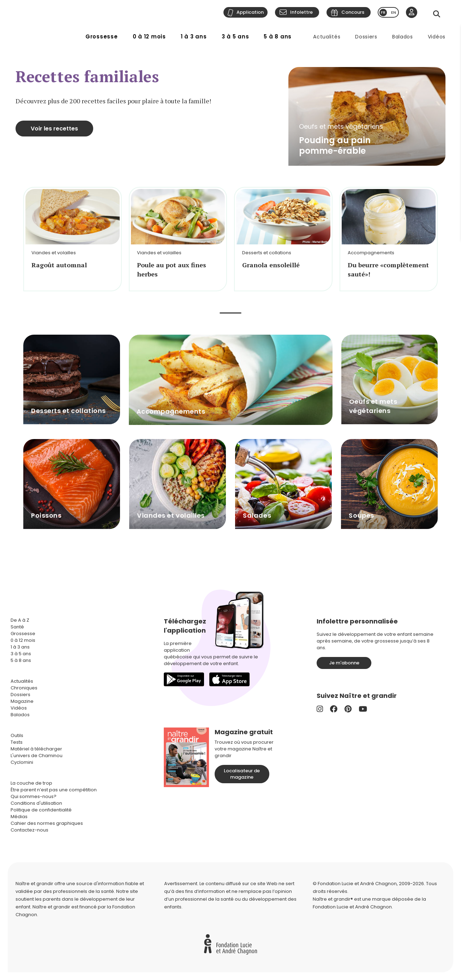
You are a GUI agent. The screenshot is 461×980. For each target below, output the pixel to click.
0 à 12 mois (149, 36)
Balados (403, 37)
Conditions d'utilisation (36, 803)
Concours (353, 12)
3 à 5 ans (235, 36)
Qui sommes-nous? (34, 796)
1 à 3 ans (194, 36)
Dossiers (366, 37)
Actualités (327, 37)
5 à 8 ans (278, 36)
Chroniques (24, 688)
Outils (17, 735)
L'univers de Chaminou (37, 756)
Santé (17, 627)
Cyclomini (22, 762)
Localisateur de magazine (242, 774)
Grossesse (102, 36)
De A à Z (20, 620)
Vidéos (437, 37)
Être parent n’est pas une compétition (54, 790)
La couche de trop (31, 783)
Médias (19, 817)
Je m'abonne (344, 663)
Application (250, 12)
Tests (17, 742)
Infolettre (301, 12)
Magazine (22, 701)
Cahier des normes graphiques (47, 823)
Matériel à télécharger (36, 749)
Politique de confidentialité (41, 810)
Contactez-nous (29, 830)
